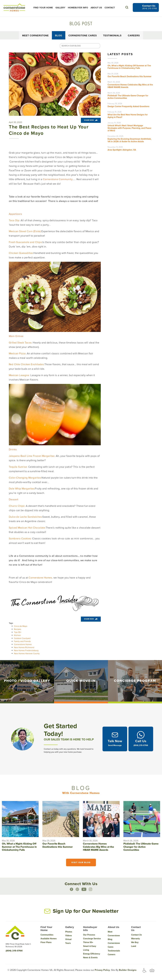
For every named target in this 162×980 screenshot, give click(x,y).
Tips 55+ (18, 632)
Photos (69, 932)
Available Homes (49, 939)
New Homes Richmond (24, 647)
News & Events (90, 958)
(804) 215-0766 (150, 8)
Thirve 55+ (88, 942)
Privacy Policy (102, 970)
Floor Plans (46, 942)
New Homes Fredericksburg (26, 650)
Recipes (17, 629)
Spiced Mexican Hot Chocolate (27, 528)
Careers (134, 36)
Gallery (61, 8)
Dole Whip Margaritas (22, 489)
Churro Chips (17, 506)
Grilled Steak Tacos (21, 343)
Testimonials (112, 36)
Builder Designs (127, 970)
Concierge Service (92, 939)
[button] (127, 7)
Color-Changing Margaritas (25, 478)
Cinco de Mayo (21, 626)
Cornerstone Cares (83, 36)
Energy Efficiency (92, 954)
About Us (97, 8)
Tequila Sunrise (18, 467)
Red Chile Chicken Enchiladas (27, 364)
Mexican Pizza (17, 354)
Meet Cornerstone (35, 36)
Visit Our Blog (81, 863)
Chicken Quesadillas (21, 253)
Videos (68, 936)
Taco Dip (14, 220)
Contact (110, 8)
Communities (47, 935)
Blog (59, 36)
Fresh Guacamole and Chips (26, 242)
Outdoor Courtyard (22, 638)
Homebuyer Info (78, 8)
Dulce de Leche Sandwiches (26, 517)
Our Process (89, 935)
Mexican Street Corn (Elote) (25, 231)
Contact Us (136, 935)
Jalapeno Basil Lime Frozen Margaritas (32, 456)
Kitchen (17, 635)
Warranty (135, 939)
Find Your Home (44, 8)
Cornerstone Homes (23, 644)
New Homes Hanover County (27, 654)
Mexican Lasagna (19, 375)
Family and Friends (22, 641)
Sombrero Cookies (20, 539)
